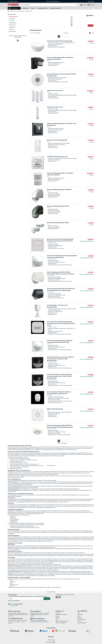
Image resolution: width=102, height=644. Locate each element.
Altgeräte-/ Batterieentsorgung (62, 621)
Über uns (79, 621)
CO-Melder (11, 21)
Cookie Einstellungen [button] (82, 623)
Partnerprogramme (81, 619)
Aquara (11, 583)
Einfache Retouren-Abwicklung (53, 1)
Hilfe (89, 1)
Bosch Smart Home (14, 584)
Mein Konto (58, 613)
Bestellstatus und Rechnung (61, 615)
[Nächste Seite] (68, 36)
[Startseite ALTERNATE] (13, 5)
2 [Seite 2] (62, 36)
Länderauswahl (51, 640)
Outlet (33, 8)
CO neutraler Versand (12, 1)
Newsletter (58, 618)
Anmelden (47, 599)
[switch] (93, 8)
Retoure (57, 616)
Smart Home (13, 11)
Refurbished (25, 8)
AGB (78, 613)
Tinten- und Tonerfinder (60, 623)
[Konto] (83, 5)
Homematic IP (13, 582)
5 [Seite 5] (65, 36)
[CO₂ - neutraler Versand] (15, 604)
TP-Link (11, 580)
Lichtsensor (11, 29)
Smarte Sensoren (20, 11)
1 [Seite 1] (59, 36)
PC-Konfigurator (42, 8)
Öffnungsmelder (13, 23)
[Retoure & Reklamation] (40, 619)
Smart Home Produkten (30, 587)
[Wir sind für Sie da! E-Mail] (18, 611)
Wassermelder (12, 25)
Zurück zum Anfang (51, 592)
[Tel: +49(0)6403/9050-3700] (18, 619)
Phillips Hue (12, 586)
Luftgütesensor (12, 27)
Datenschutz (17, 601)
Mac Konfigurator (55, 8)
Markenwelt (80, 618)
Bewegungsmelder (34, 447)
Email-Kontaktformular (20, 615)
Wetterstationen (13, 31)
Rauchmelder (12, 18)
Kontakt (93, 1)
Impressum (51, 637)
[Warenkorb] (91, 5)
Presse (79, 616)
